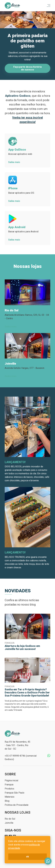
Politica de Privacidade (17, 805)
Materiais (10, 797)
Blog (7, 801)
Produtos (9, 789)
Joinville (9, 823)
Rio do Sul (10, 819)
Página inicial (11, 780)
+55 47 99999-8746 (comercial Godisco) (21, 757)
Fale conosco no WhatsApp (48, 861)
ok (27, 857)
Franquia (9, 785)
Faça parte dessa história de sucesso (27, 68)
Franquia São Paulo (15, 793)
